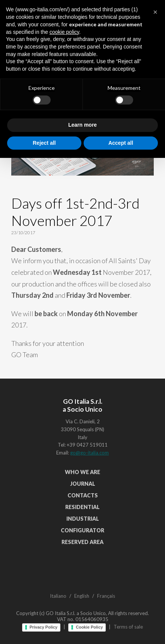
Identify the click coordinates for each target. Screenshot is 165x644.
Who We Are (82, 472)
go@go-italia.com (89, 453)
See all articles (83, 86)
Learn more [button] (82, 611)
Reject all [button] (44, 629)
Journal (83, 484)
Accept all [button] (121, 629)
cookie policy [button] (64, 518)
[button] (155, 498)
